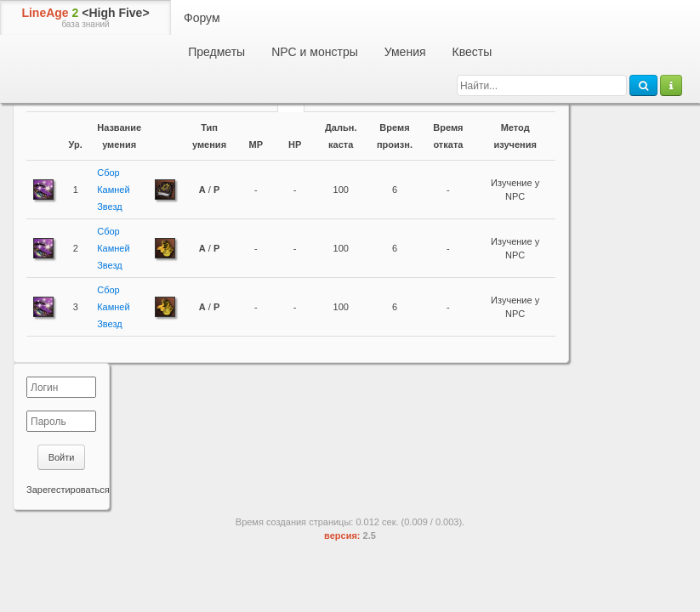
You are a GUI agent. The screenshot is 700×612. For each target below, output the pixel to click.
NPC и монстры (315, 52)
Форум (202, 18)
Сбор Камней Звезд (113, 190)
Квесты (472, 52)
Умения (405, 52)
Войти (62, 457)
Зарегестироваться (68, 490)
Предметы (216, 52)
